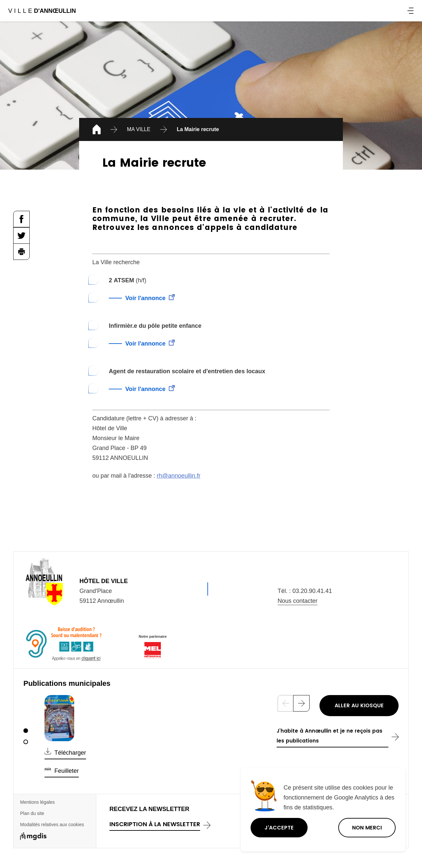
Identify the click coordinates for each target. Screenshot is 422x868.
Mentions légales (37, 802)
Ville (42, 11)
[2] (26, 742)
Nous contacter (298, 601)
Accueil (95, 130)
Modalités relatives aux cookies (52, 825)
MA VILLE (139, 129)
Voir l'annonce (145, 298)
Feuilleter (67, 771)
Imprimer (21, 252)
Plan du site (32, 813)
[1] (26, 731)
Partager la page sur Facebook (21, 219)
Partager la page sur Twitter (21, 236)
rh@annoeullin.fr (179, 476)
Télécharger (70, 753)
